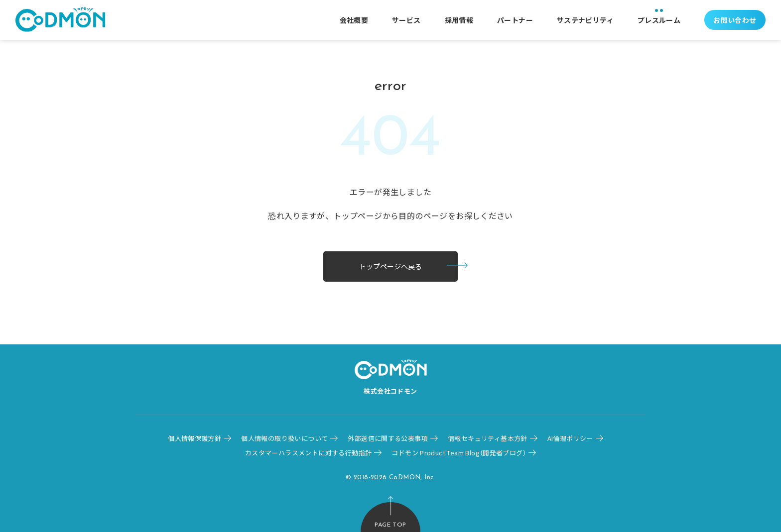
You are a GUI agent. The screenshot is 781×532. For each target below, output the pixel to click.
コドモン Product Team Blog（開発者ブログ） (459, 453)
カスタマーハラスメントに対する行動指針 (308, 453)
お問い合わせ (735, 20)
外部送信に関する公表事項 (388, 438)
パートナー (515, 20)
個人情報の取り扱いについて (284, 438)
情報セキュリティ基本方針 (488, 438)
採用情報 (459, 20)
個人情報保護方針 (195, 438)
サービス (406, 20)
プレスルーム (659, 20)
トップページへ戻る (390, 266)
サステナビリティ (585, 20)
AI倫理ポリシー (570, 438)
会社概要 (354, 20)
